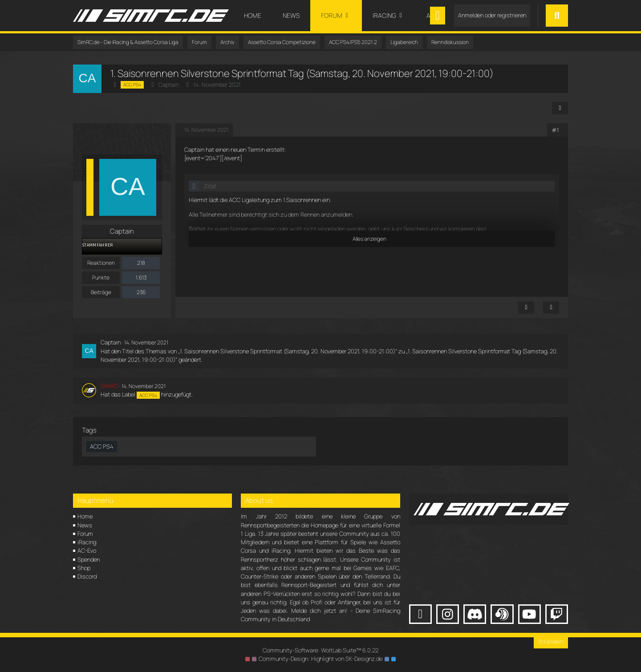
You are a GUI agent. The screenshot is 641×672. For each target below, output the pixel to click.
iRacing (87, 542)
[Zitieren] (551, 308)
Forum (85, 534)
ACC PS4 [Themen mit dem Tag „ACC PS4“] (102, 446)
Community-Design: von (320, 659)
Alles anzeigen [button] (369, 239)
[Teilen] (560, 108)
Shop (84, 568)
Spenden (89, 559)
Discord (87, 576)
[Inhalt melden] (526, 308)
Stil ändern (551, 642)
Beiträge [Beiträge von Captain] (101, 292)
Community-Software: (320, 650)
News (85, 525)
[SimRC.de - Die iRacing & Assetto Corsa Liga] (151, 16)
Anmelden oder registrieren (492, 15)
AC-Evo (87, 551)
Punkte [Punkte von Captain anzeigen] (101, 277)
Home (85, 516)
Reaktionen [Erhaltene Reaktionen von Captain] (101, 263)
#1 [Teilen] (555, 130)
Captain (168, 85)
